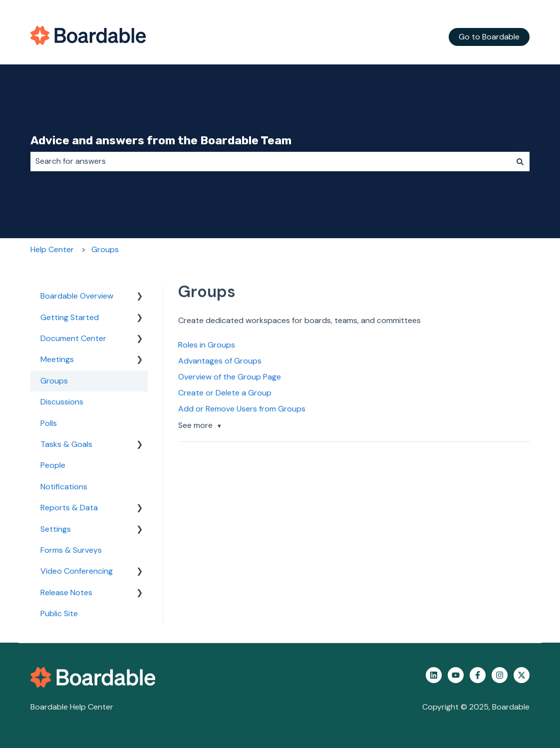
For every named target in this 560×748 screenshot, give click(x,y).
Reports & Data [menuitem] (69, 508)
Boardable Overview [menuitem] (77, 296)
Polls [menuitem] (49, 423)
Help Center (52, 249)
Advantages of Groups (220, 361)
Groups (105, 249)
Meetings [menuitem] (57, 359)
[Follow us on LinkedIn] (434, 675)
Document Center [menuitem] (73, 338)
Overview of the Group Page (230, 377)
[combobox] (271, 161)
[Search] (520, 161)
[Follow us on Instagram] (500, 675)
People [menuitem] (53, 465)
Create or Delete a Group (225, 393)
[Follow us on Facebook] (478, 675)
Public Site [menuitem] (59, 613)
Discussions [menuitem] (62, 402)
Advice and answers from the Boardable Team (161, 140)
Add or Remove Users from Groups (242, 409)
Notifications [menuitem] (64, 487)
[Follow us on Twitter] (522, 675)
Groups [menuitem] (54, 381)
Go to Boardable (489, 37)
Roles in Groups (207, 345)
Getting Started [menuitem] (70, 317)
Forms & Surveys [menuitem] (71, 550)
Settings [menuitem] (56, 529)
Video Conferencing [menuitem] (77, 571)
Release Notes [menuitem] (66, 592)
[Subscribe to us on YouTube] (456, 675)
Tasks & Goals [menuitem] (66, 444)
